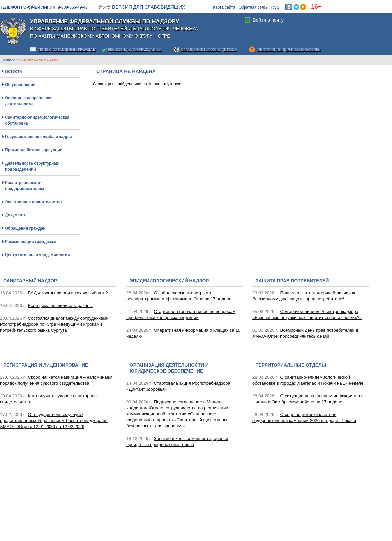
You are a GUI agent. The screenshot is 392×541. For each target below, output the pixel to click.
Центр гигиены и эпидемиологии (38, 255)
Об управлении (20, 85)
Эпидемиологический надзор (169, 281)
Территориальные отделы (291, 365)
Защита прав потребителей (292, 281)
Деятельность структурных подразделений (32, 166)
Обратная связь (253, 7)
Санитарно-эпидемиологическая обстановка (37, 120)
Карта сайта (224, 7)
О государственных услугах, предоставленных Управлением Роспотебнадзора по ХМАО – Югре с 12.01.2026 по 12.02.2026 (54, 420)
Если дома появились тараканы (60, 305)
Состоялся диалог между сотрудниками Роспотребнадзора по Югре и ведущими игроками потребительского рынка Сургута (54, 324)
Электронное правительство (33, 202)
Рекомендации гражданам (31, 242)
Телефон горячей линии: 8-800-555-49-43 (44, 7)
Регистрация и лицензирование (46, 365)
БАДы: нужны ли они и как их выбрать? (68, 293)
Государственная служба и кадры (38, 137)
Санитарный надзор (30, 281)
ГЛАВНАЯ (8, 60)
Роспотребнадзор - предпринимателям (24, 186)
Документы (16, 215)
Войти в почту (268, 20)
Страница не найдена (40, 60)
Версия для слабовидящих (148, 7)
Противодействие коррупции (34, 150)
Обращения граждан (25, 228)
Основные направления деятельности (29, 101)
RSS (276, 7)
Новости (13, 71)
